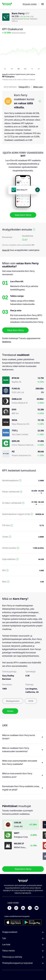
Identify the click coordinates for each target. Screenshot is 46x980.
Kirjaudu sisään (30, 4)
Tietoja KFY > (24, 87)
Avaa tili (6, 250)
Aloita (10, 711)
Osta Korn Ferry (23, 215)
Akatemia (7, 342)
